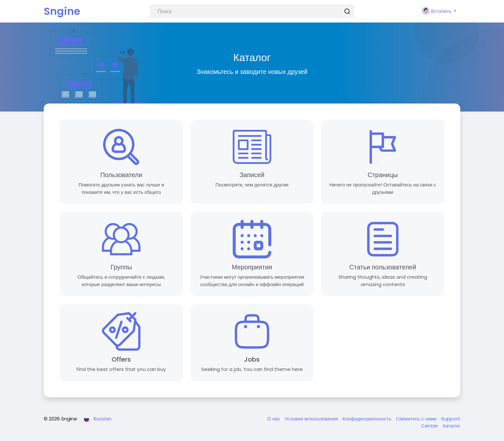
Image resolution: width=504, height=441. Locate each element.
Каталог (451, 426)
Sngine (62, 11)
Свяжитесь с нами (417, 419)
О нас (274, 419)
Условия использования (312, 419)
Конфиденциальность (367, 419)
